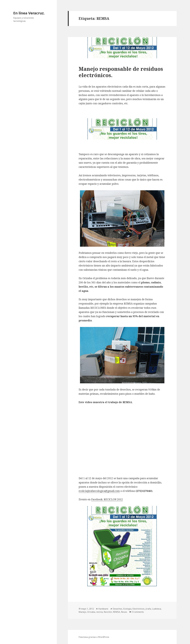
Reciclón (108, 612)
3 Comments (138, 612)
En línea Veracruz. (29, 13)
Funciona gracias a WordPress (94, 637)
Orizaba (91, 612)
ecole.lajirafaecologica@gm (95, 491)
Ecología (127, 609)
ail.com (116, 491)
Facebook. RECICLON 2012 (107, 499)
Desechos (117, 609)
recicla (99, 612)
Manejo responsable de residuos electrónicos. (121, 72)
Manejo (82, 612)
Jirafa (148, 609)
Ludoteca (156, 609)
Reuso (124, 612)
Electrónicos (138, 609)
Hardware (103, 609)
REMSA (116, 612)
